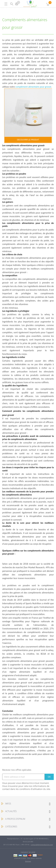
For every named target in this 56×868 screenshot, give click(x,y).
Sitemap (28, 861)
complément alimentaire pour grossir (33, 87)
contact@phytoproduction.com (42, 845)
